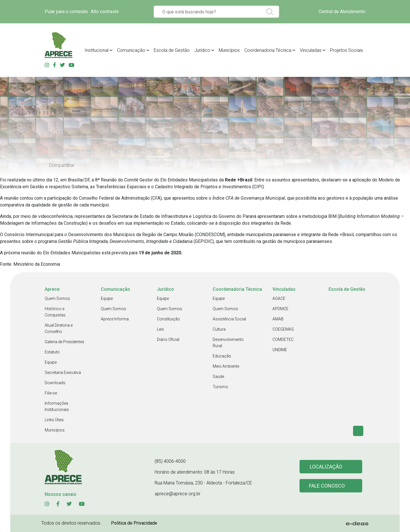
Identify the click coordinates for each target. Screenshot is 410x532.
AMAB (278, 319)
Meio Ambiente (226, 366)
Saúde (218, 377)
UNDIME (280, 350)
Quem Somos (57, 298)
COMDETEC (283, 339)
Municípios (229, 50)
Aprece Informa (115, 319)
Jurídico (202, 50)
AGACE (279, 298)
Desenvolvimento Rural (228, 343)
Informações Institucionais (57, 406)
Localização (326, 467)
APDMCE (280, 309)
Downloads (55, 383)
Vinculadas (311, 50)
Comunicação (131, 50)
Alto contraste (105, 12)
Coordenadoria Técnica (268, 50)
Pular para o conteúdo (66, 12)
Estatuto (52, 352)
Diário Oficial (168, 339)
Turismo (220, 387)
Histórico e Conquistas (55, 312)
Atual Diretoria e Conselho (59, 328)
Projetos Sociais (347, 50)
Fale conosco (327, 486)
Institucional (97, 50)
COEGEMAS (283, 329)
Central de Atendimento (342, 12)
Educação (222, 356)
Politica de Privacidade (134, 523)
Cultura (219, 329)
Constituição (168, 319)
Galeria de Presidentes (64, 342)
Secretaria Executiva (63, 373)
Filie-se (51, 393)
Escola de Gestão (172, 50)
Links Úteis (54, 420)
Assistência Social (229, 319)
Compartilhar (62, 165)
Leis (160, 329)
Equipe (51, 362)
